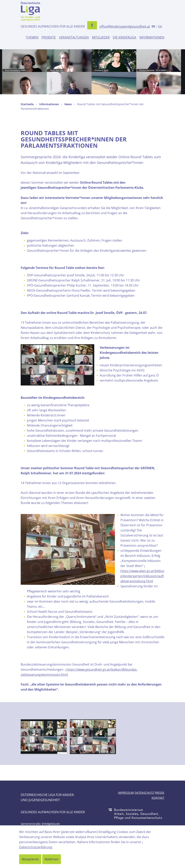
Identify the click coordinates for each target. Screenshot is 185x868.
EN (160, 26)
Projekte (49, 37)
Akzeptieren (30, 859)
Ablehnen (52, 859)
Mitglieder (101, 37)
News (68, 104)
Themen (32, 37)
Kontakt (158, 798)
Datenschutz (144, 793)
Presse (160, 793)
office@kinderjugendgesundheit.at (125, 26)
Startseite (27, 104)
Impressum (126, 793)
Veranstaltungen (74, 37)
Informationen (152, 37)
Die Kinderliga (125, 37)
